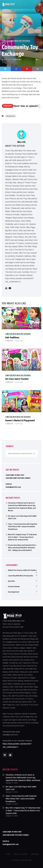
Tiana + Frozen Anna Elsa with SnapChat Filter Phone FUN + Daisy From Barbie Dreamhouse (23, 527)
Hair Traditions (12, 337)
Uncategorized (14, 592)
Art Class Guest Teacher (17, 379)
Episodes (11, 581)
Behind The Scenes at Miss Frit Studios (22, 570)
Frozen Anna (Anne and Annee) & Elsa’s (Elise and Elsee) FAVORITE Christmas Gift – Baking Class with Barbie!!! (22, 548)
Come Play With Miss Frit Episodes (16, 41)
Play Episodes (11, 116)
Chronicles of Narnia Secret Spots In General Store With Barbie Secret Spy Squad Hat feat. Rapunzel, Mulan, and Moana (23, 778)
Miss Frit (7, 59)
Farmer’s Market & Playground (20, 420)
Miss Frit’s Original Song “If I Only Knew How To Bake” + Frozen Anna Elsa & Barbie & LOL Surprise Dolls (22, 537)
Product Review (14, 587)
